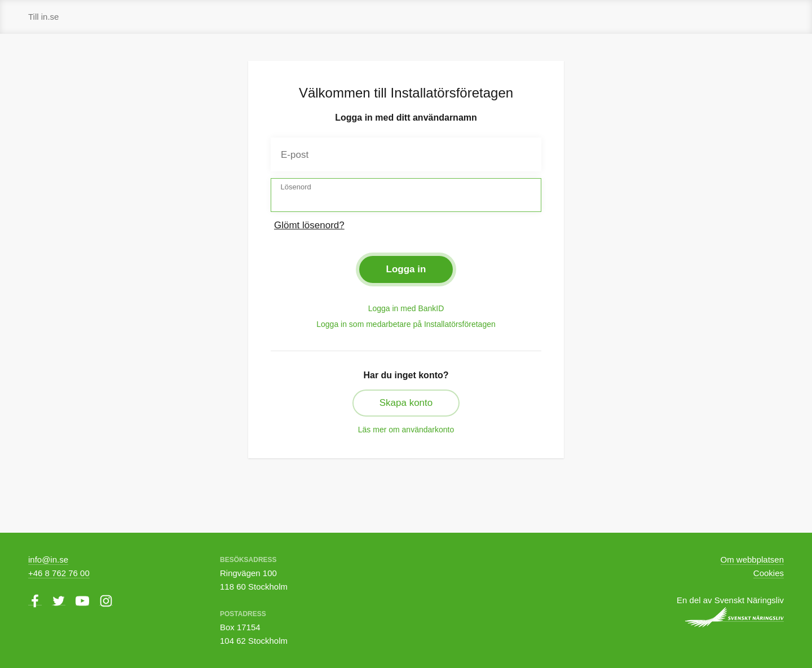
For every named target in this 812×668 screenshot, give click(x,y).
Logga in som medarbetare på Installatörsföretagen (406, 324)
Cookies (769, 573)
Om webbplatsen (752, 559)
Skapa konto (406, 403)
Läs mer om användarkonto (406, 430)
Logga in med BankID (406, 308)
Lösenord (296, 187)
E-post (295, 155)
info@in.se (48, 559)
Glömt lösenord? (309, 225)
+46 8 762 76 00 (59, 573)
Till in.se (43, 17)
